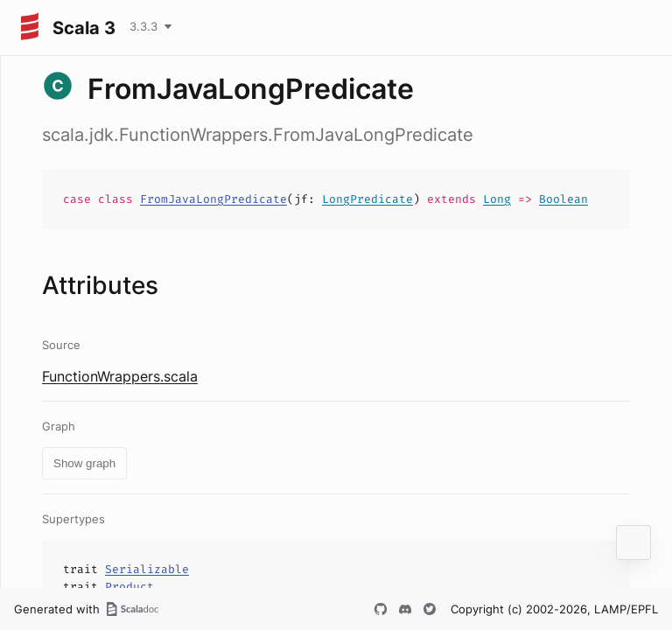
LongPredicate (367, 199)
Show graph (84, 463)
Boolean (563, 199)
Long (497, 199)
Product (129, 587)
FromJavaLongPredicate (213, 199)
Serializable (147, 569)
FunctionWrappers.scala (120, 376)
